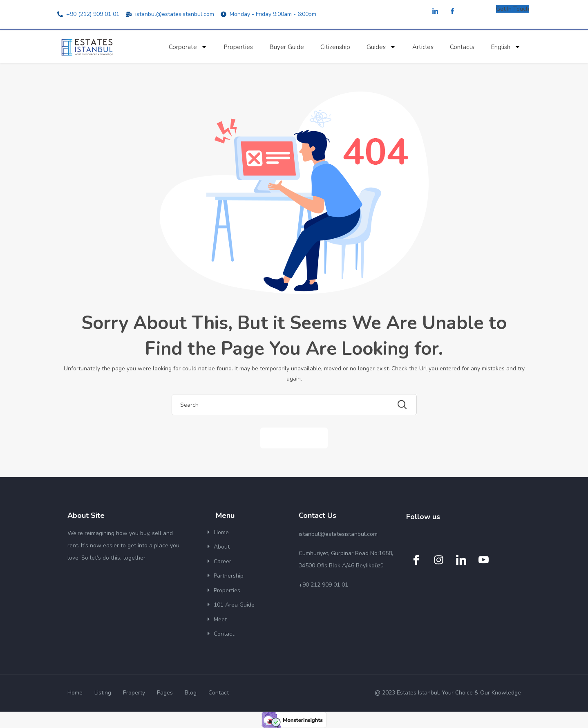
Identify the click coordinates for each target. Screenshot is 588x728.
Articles (423, 47)
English (506, 47)
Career (222, 561)
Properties (238, 47)
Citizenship (335, 47)
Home (221, 532)
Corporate (188, 47)
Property (134, 693)
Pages (165, 693)
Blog (191, 693)
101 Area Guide (234, 605)
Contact (224, 634)
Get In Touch (513, 9)
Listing (103, 693)
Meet (220, 619)
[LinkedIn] (435, 12)
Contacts (462, 47)
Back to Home (294, 438)
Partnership (229, 576)
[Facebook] (452, 12)
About (222, 547)
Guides (381, 47)
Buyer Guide (287, 47)
